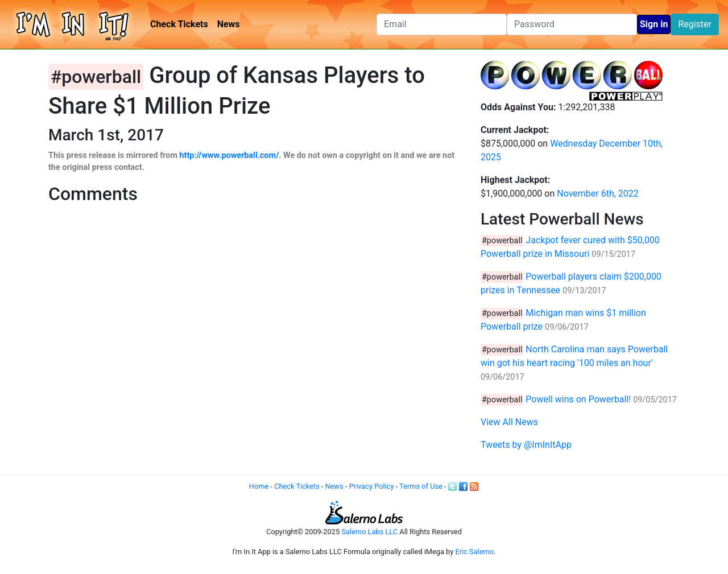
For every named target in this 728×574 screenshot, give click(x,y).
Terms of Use (421, 486)
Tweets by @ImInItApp (526, 445)
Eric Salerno (474, 552)
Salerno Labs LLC (369, 532)
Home (259, 486)
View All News (509, 422)
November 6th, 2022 (598, 194)
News (229, 24)
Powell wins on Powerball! (578, 399)
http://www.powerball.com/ (229, 155)
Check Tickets (179, 24)
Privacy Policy (372, 486)
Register (695, 24)
